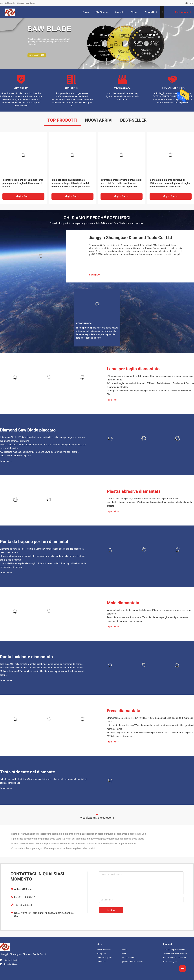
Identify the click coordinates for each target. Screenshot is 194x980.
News (125, 950)
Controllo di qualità (105, 958)
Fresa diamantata (124, 711)
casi (124, 954)
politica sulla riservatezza (133, 962)
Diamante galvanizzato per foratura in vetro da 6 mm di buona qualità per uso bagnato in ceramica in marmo (42, 551)
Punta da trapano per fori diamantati (35, 542)
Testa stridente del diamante (27, 772)
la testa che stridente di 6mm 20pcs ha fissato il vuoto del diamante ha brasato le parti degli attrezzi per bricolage (43, 781)
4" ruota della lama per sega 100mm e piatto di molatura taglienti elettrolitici (143, 499)
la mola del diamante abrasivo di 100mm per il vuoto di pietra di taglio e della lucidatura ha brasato (170, 183)
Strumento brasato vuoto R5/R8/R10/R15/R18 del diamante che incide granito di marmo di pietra (150, 720)
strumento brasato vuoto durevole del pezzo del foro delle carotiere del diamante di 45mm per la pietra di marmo (121, 183)
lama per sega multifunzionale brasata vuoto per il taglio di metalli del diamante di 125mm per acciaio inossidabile (71, 183)
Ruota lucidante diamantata (26, 657)
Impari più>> (94, 275)
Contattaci (101, 962)
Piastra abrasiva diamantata (134, 491)
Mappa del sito (128, 958)
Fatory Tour (102, 954)
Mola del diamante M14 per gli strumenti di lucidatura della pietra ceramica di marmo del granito (42, 673)
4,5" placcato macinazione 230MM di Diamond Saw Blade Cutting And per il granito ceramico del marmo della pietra (39, 454)
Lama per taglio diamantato (133, 369)
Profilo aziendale (104, 950)
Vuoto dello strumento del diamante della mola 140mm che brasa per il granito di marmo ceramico (149, 612)
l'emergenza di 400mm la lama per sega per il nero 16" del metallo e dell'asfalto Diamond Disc (149, 392)
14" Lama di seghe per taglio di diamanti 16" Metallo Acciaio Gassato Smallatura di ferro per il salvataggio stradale (150, 385)
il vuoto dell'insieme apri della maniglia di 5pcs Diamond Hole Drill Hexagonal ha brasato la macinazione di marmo (43, 565)
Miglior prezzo (24, 196)
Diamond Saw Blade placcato (28, 430)
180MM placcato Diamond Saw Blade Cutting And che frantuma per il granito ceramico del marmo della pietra (43, 446)
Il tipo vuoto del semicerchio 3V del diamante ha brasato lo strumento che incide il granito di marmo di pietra (150, 727)
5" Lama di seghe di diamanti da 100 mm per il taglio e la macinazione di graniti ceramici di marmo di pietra (150, 378)
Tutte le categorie (170, 962)
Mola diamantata (123, 603)
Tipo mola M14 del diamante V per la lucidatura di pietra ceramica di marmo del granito (41, 664)
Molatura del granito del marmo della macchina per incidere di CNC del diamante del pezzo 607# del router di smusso (150, 734)
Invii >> (111, 910)
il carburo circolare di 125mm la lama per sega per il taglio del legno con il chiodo (23, 183)
